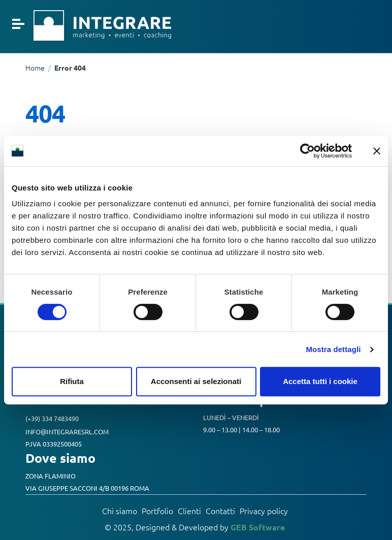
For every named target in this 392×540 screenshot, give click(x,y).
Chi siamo (120, 511)
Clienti (189, 511)
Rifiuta (72, 381)
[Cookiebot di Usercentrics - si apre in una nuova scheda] (307, 151)
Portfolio (157, 511)
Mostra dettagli (333, 349)
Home (35, 68)
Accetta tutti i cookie (320, 381)
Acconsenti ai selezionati (196, 381)
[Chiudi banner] (377, 151)
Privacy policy (264, 511)
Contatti (220, 511)
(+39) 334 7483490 (52, 419)
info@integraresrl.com (67, 432)
